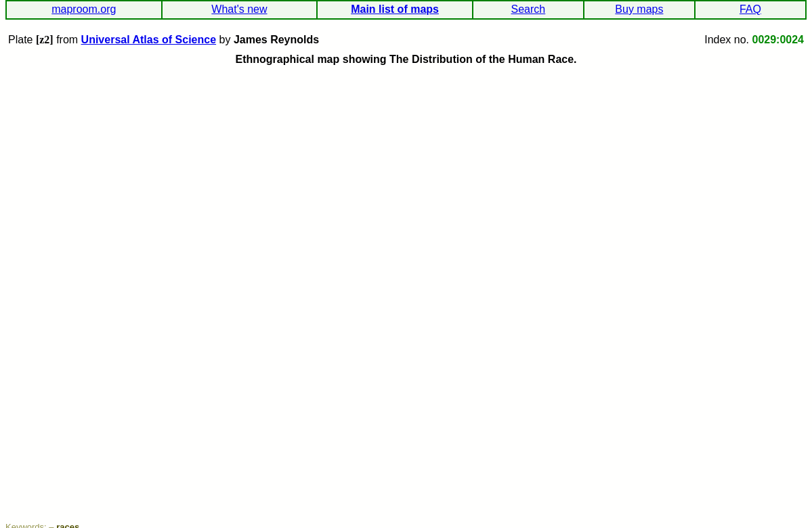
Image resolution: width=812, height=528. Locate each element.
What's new (239, 9)
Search (529, 9)
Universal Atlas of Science (149, 40)
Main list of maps (395, 9)
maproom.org (84, 9)
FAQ (750, 9)
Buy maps (639, 9)
